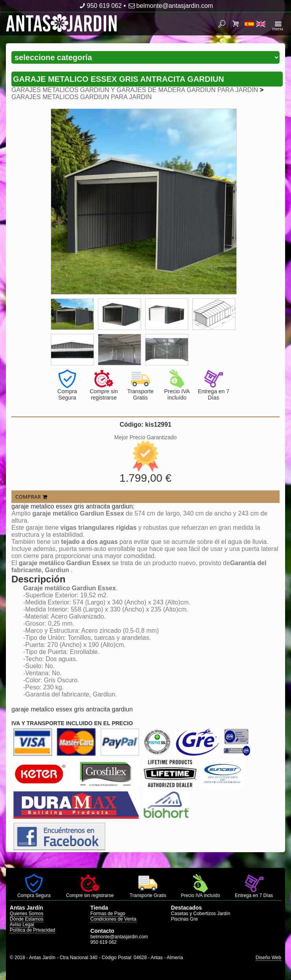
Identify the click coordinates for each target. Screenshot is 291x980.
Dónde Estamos (27, 919)
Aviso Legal (22, 925)
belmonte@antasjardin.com (170, 6)
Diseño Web (268, 958)
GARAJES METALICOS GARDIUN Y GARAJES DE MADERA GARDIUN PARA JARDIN (135, 90)
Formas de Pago (108, 914)
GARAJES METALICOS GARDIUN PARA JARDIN (82, 97)
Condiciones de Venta (113, 919)
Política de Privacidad (32, 930)
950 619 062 (100, 6)
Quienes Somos (27, 914)
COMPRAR (31, 497)
